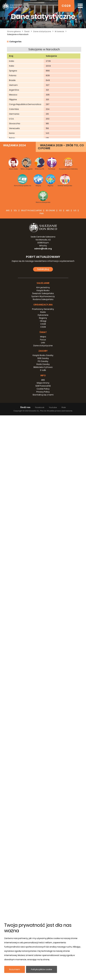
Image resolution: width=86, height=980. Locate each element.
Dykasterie (43, 880)
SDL (15, 775)
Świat (27, 31)
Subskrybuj (43, 834)
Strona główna (14, 31)
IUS (75, 775)
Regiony (43, 883)
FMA (42, 778)
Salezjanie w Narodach (18, 34)
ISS (60, 775)
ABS (68, 775)
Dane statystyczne (42, 31)
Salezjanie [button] (43, 848)
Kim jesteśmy (43, 852)
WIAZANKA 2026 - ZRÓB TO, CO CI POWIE (61, 711)
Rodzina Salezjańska (43, 864)
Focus (43, 904)
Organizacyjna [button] (43, 869)
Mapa (43, 901)
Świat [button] (43, 897)
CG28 (43, 889)
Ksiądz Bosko (43, 855)
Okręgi (43, 886)
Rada (43, 877)
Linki (43, 907)
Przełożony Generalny (43, 874)
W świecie (59, 31)
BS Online (50, 775)
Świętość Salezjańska (43, 858)
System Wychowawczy (43, 861)
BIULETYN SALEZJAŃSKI (32, 775)
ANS (8, 775)
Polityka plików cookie (42, 969)
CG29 (66, 6)
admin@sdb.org (43, 813)
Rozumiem (15, 969)
